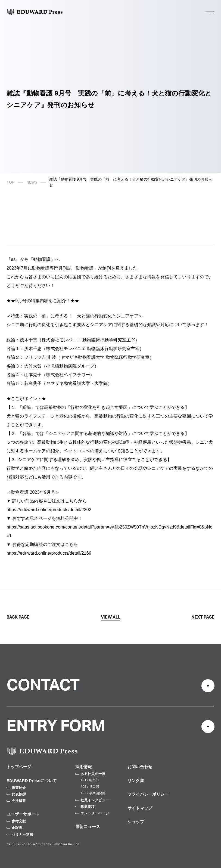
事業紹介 (16, 788)
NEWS (32, 183)
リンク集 (136, 781)
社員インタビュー (92, 800)
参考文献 (16, 821)
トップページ (19, 767)
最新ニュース (88, 827)
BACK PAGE (18, 617)
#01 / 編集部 (90, 780)
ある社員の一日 (90, 774)
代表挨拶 (16, 794)
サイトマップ (140, 808)
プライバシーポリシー (148, 794)
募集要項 (85, 807)
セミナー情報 (20, 834)
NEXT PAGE (203, 617)
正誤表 (14, 828)
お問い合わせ (140, 767)
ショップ (136, 822)
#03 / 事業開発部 (93, 793)
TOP (10, 183)
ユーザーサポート (23, 814)
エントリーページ (92, 813)
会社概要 (16, 801)
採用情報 (84, 767)
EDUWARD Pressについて (32, 781)
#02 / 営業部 (90, 787)
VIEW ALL (110, 617)
